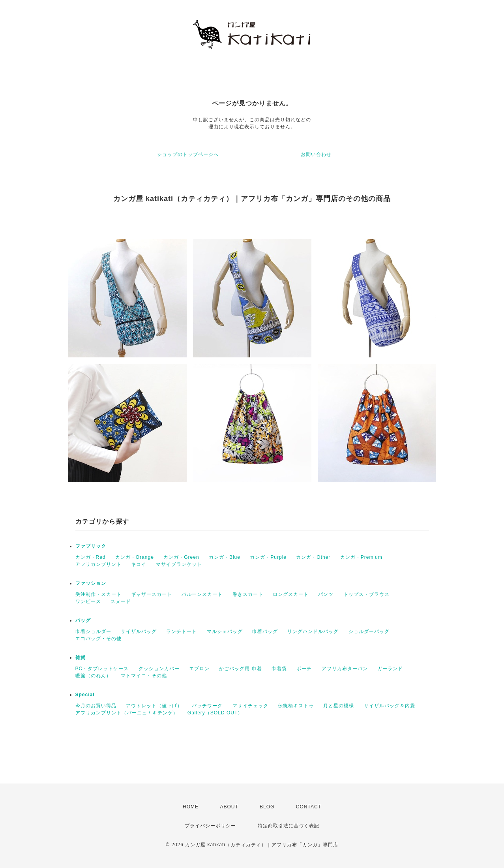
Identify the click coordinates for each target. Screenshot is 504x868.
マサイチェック (250, 706)
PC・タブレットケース (102, 669)
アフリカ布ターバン (345, 669)
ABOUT (229, 807)
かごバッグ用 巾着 (240, 669)
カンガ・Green (181, 557)
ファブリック (91, 546)
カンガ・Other (313, 557)
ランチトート (182, 631)
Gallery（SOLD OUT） (215, 713)
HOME (191, 807)
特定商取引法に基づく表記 (289, 826)
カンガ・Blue (225, 557)
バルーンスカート (202, 594)
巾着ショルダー (93, 631)
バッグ (83, 620)
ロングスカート (291, 594)
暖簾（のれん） (93, 676)
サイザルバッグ (139, 631)
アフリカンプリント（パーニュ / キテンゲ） (127, 713)
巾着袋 (279, 669)
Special (85, 695)
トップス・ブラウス (366, 594)
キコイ (139, 564)
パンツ (326, 594)
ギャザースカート (152, 594)
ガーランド (390, 669)
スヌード (121, 601)
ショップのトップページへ (188, 154)
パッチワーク (207, 706)
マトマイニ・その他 (144, 676)
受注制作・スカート (98, 594)
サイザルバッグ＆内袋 (390, 706)
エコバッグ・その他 (98, 639)
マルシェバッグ (225, 631)
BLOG (267, 807)
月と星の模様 (339, 706)
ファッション (91, 583)
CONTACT (309, 807)
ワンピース (88, 601)
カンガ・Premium (361, 557)
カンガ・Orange (135, 557)
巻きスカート (248, 594)
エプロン (199, 669)
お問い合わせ (316, 154)
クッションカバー (159, 669)
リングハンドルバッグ (313, 631)
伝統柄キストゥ (296, 706)
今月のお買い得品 (96, 706)
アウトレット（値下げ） (154, 706)
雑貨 (81, 658)
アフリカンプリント (98, 564)
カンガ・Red (91, 557)
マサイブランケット (179, 564)
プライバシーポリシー (210, 826)
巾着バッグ (265, 631)
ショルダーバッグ (369, 631)
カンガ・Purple (268, 557)
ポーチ (304, 669)
